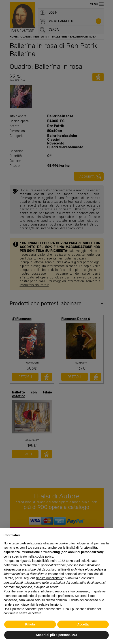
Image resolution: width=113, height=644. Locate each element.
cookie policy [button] (44, 556)
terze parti (73, 561)
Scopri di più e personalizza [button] (56, 635)
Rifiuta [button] (30, 624)
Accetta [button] (83, 624)
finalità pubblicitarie (50, 578)
